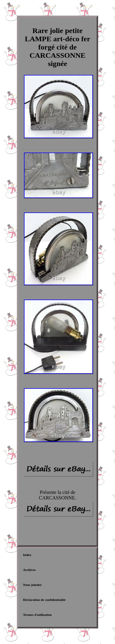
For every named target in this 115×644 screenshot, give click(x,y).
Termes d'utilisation (37, 615)
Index (27, 555)
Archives (29, 570)
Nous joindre (32, 585)
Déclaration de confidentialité (44, 600)
